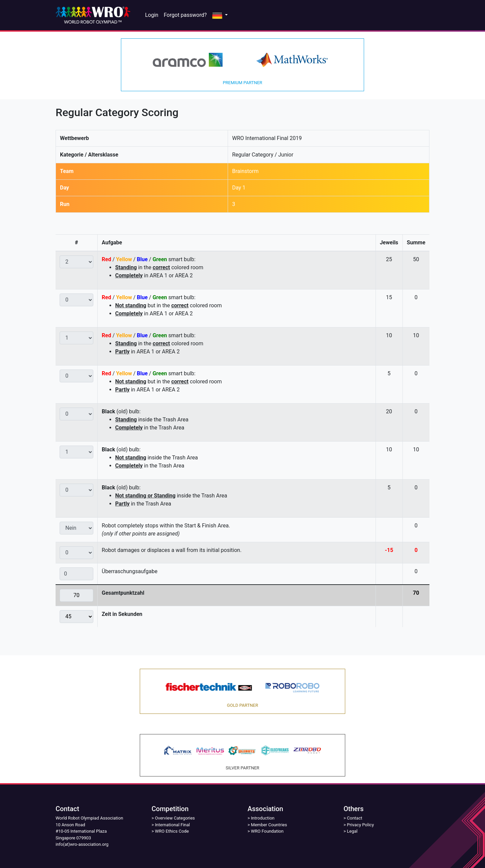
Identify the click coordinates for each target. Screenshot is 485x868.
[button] (220, 15)
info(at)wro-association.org (82, 844)
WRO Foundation (267, 831)
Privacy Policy (360, 825)
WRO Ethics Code (172, 831)
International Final (172, 825)
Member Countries (269, 825)
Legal (352, 831)
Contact (354, 818)
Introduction (263, 818)
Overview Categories (175, 818)
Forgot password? (185, 15)
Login (152, 15)
